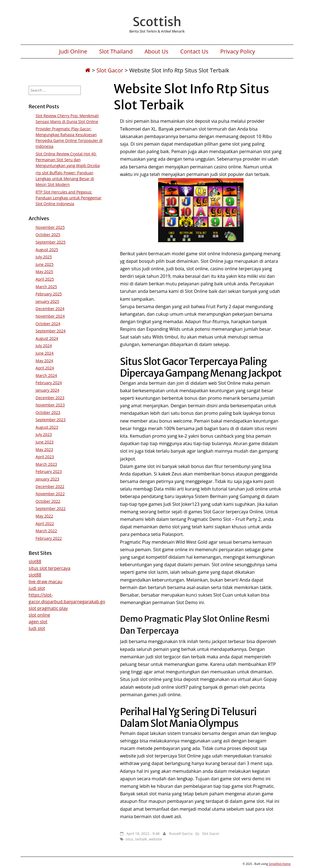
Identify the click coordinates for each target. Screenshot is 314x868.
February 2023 (49, 471)
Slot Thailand (116, 52)
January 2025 (47, 301)
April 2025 (45, 279)
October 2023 (48, 412)
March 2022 (46, 531)
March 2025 (46, 287)
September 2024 (51, 331)
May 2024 (44, 361)
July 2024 (44, 346)
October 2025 (48, 235)
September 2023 (51, 420)
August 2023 (47, 427)
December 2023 (50, 398)
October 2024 (48, 324)
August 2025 (47, 250)
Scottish (157, 22)
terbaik (141, 839)
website (155, 839)
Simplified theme (280, 864)
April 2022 (45, 524)
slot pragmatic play (48, 608)
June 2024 (45, 353)
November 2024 (50, 316)
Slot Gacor (110, 70)
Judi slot (37, 628)
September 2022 (51, 508)
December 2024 (50, 309)
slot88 (35, 561)
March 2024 (46, 375)
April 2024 (45, 368)
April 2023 (45, 457)
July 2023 (44, 434)
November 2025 (50, 227)
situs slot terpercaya (50, 568)
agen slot (38, 622)
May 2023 (44, 449)
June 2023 (45, 442)
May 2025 (44, 272)
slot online (39, 615)
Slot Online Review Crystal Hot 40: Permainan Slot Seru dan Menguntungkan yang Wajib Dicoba (68, 160)
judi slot (37, 588)
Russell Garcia (181, 833)
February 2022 (49, 538)
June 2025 (45, 264)
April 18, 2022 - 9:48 (143, 833)
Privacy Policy (238, 52)
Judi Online (73, 52)
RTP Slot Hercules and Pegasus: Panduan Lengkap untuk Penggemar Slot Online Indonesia (69, 198)
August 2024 (47, 338)
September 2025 (51, 242)
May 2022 (44, 516)
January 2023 (47, 479)
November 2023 (50, 405)
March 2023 (46, 464)
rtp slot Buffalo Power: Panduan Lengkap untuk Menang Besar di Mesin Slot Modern (65, 179)
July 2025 (44, 257)
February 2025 (49, 294)
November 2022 (50, 494)
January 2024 (47, 390)
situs (129, 839)
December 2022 (50, 486)
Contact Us (194, 52)
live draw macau (46, 582)
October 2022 (48, 501)
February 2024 (49, 383)
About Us (156, 52)
